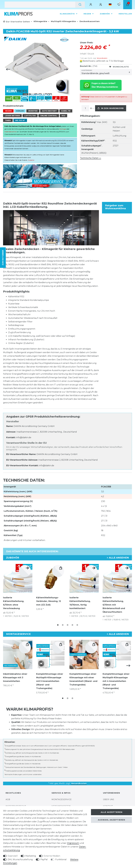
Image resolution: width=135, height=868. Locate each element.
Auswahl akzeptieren (111, 820)
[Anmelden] (91, 5)
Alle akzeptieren (112, 812)
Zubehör (105, 14)
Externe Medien (52, 856)
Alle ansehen (118, 557)
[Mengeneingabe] (85, 108)
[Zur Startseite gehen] (17, 22)
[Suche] (80, 5)
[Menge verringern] (93, 108)
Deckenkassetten (89, 21)
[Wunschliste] (119, 5)
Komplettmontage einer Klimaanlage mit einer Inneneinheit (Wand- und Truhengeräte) (83, 678)
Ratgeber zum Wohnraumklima (115, 206)
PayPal (44, 859)
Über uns (109, 798)
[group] (51, 653)
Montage (63, 128)
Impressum (73, 843)
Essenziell (13, 856)
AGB (8, 798)
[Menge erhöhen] (91, 108)
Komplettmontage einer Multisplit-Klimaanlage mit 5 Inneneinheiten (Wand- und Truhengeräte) (50, 680)
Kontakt (108, 804)
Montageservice (62, 798)
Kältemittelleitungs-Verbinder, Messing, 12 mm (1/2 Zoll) (49, 600)
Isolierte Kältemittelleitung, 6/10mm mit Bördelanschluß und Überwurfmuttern (114, 604)
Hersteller (125, 14)
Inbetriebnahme (10, 131)
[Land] (110, 5)
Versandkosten (102, 58)
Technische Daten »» (91, 158)
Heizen (88, 14)
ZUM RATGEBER (3, 258)
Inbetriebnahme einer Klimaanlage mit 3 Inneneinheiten (15, 676)
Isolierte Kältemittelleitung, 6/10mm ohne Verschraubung (14, 602)
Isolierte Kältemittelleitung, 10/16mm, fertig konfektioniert (80, 602)
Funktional (61, 859)
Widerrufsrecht (16, 804)
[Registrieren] (101, 5)
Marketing (31, 856)
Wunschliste (119, 67)
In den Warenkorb (111, 108)
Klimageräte (68, 14)
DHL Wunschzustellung (20, 859)
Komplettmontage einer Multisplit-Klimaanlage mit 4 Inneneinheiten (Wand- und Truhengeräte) (116, 680)
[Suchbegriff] (40, 5)
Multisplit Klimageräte (63, 21)
